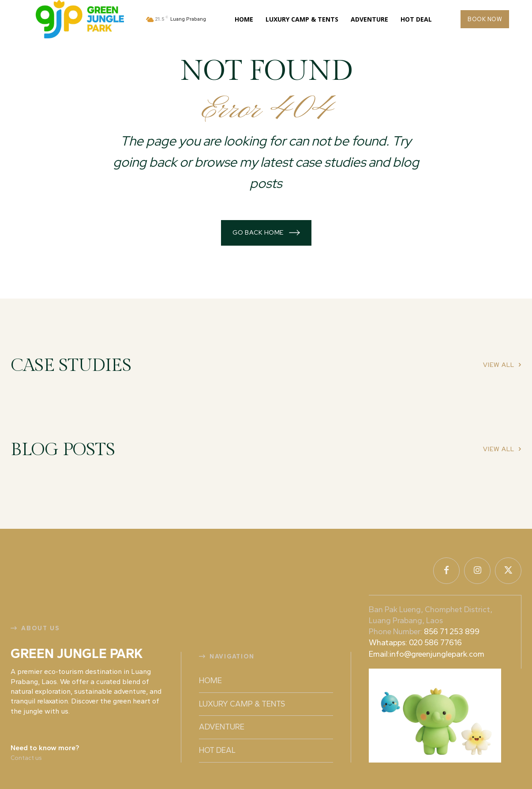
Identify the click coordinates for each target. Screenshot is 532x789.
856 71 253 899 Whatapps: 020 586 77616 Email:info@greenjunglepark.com (428, 643)
